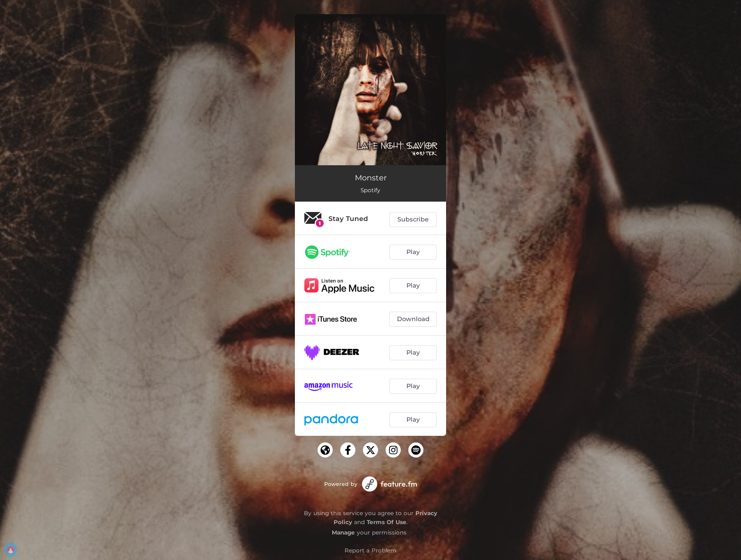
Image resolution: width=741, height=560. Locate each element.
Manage (343, 532)
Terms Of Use (387, 522)
